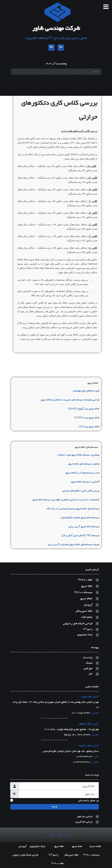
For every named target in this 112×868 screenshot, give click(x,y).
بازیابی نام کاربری (84, 822)
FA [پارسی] (61, 48)
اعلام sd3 (87, 617)
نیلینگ (89, 663)
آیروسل (88, 605)
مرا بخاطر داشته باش (88, 801)
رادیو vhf (88, 629)
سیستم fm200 (83, 592)
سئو (53, 835)
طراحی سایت (64, 835)
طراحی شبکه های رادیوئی (78, 624)
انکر (91, 674)
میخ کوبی (88, 669)
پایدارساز (88, 658)
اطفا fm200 (86, 580)
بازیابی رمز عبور (85, 817)
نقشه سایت (95, 847)
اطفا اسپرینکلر (84, 611)
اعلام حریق (86, 599)
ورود (54, 807)
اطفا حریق (87, 586)
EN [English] (51, 48)
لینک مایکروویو (85, 635)
